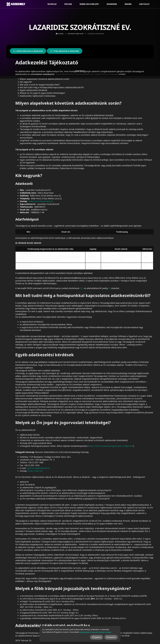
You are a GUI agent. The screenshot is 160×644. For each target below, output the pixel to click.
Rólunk (68, 4)
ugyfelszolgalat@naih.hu (38, 468)
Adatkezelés (85, 632)
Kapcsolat (144, 4)
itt (81, 288)
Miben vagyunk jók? (89, 4)
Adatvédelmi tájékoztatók (75, 34)
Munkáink (112, 4)
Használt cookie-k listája (101, 632)
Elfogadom (97, 637)
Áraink (128, 4)
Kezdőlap (52, 4)
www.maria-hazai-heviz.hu (41, 201)
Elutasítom (111, 637)
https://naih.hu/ (35, 471)
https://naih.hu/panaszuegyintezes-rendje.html (111, 446)
